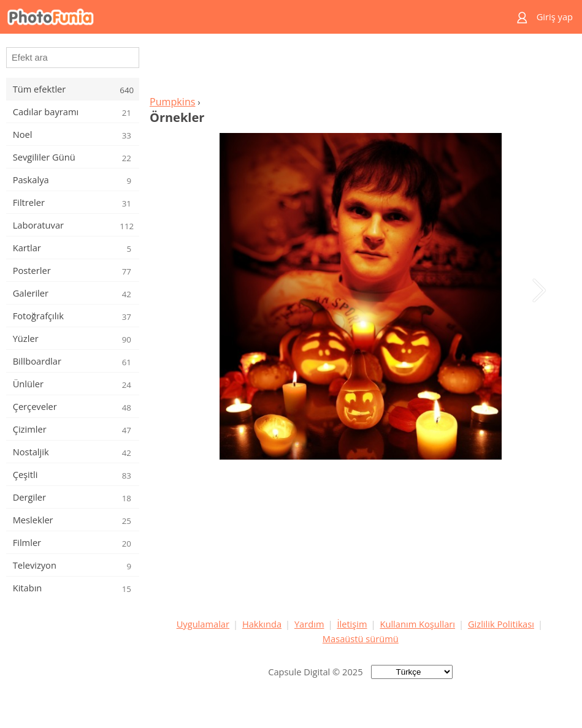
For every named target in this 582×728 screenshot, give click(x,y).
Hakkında (262, 624)
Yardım (309, 624)
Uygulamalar (203, 624)
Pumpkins (173, 102)
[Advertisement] (361, 68)
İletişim (352, 624)
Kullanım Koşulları (417, 624)
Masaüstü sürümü (361, 639)
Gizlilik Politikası (501, 624)
